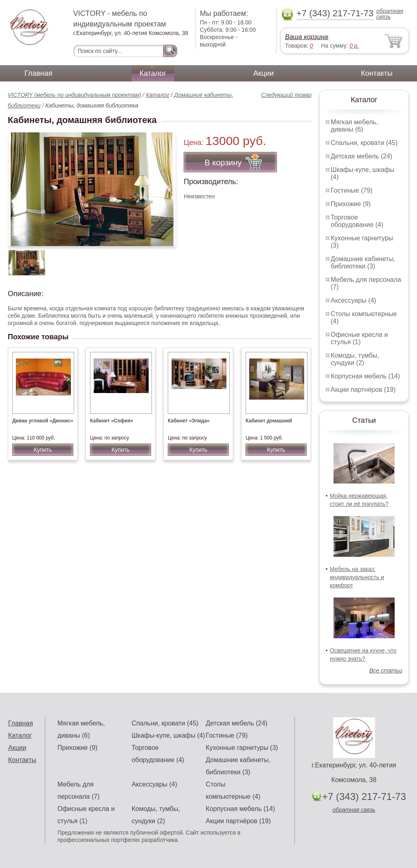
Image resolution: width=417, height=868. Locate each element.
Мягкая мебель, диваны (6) (354, 126)
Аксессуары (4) (353, 300)
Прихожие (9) (351, 204)
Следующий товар (286, 95)
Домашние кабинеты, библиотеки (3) (363, 263)
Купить (43, 450)
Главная (38, 73)
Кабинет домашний (269, 421)
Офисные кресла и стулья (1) (359, 338)
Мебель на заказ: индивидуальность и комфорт (357, 577)
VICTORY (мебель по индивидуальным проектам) (74, 95)
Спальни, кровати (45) (364, 143)
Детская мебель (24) (361, 156)
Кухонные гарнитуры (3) (242, 748)
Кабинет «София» (112, 421)
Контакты (377, 73)
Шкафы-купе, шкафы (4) (168, 735)
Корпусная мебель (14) (365, 376)
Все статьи (386, 670)
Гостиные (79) (352, 190)
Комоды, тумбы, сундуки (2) (355, 359)
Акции (263, 73)
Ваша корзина (306, 37)
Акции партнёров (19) (363, 390)
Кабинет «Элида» (189, 421)
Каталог (153, 73)
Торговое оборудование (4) (357, 221)
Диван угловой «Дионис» (43, 421)
